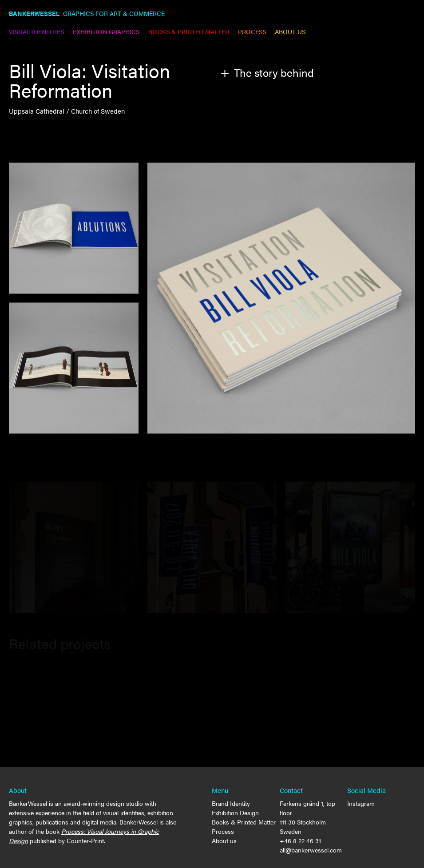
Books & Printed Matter (244, 822)
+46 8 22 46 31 (300, 840)
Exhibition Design (235, 813)
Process (223, 831)
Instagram (361, 803)
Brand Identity (231, 803)
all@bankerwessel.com (311, 850)
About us (224, 840)
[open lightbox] (281, 299)
